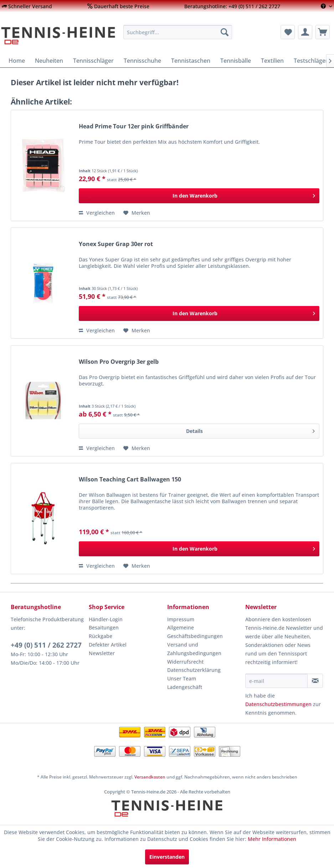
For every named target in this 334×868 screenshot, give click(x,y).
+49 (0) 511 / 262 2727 (46, 645)
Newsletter (102, 653)
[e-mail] (276, 681)
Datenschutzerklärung (194, 670)
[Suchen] (225, 32)
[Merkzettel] (288, 32)
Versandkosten (150, 777)
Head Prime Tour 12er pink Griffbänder (134, 126)
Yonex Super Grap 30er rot (116, 244)
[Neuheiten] (49, 61)
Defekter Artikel (108, 645)
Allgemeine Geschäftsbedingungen (195, 632)
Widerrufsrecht (185, 662)
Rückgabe (101, 636)
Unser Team (182, 678)
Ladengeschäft (185, 687)
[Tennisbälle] (236, 61)
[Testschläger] (311, 61)
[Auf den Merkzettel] (137, 213)
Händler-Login (106, 619)
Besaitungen (104, 627)
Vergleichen (97, 213)
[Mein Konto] (305, 32)
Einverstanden (167, 857)
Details (250, 430)
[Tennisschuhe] (142, 61)
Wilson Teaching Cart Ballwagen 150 (130, 479)
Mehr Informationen (272, 839)
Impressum (181, 619)
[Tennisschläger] (93, 61)
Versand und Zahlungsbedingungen (194, 649)
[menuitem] (27, 6)
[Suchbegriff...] (178, 32)
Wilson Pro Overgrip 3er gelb (119, 362)
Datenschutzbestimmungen (278, 704)
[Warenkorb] (323, 32)
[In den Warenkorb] (199, 196)
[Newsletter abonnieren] (315, 681)
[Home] (17, 61)
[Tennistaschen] (191, 61)
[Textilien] (272, 61)
